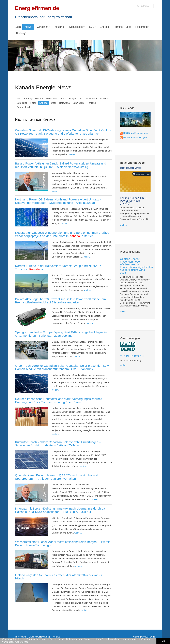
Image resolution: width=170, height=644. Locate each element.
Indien (63, 98)
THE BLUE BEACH (132, 356)
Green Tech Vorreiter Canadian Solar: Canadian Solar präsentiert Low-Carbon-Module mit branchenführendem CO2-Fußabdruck (63, 367)
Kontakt (57, 637)
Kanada (43, 103)
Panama (104, 98)
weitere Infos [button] (22, 642)
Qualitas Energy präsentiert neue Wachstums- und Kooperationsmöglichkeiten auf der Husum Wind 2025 (136, 266)
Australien (91, 98)
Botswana (64, 103)
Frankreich (51, 98)
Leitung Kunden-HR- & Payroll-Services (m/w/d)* (134, 201)
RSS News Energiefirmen (136, 133)
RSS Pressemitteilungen (135, 137)
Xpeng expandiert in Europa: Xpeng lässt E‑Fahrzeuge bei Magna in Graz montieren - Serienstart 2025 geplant (61, 334)
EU (82, 98)
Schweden (78, 103)
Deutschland (23, 107)
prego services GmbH (130, 168)
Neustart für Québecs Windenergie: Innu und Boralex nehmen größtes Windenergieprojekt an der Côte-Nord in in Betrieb (62, 234)
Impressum (20, 637)
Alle (19, 98)
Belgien (73, 98)
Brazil (53, 103)
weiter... (73, 154)
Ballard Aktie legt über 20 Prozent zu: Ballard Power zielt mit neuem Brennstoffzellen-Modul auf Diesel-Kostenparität (60, 301)
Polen (33, 103)
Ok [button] (163, 641)
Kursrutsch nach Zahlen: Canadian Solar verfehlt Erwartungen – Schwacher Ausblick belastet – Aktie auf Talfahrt (58, 444)
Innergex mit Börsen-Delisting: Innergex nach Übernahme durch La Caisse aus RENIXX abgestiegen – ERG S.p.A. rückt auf (60, 510)
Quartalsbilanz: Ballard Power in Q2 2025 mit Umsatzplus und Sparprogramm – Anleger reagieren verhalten (57, 477)
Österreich (22, 103)
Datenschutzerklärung (39, 637)
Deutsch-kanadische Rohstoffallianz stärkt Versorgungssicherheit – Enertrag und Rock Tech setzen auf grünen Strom (60, 400)
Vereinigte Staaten (33, 98)
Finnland (91, 103)
